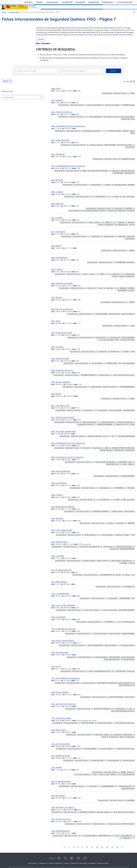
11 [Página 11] (88, 841)
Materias (39, 12)
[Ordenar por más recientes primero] (125, 87)
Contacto (67, 857)
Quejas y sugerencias (55, 857)
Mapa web (74, 857)
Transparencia (43, 857)
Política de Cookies (103, 857)
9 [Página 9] (78, 841)
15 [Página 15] (108, 841)
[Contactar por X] (65, 852)
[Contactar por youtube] (72, 852)
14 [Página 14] (103, 841)
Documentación (52, 12)
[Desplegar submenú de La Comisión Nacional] (133, 12)
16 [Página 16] (113, 841)
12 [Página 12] (93, 841)
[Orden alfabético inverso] (134, 87)
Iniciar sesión (128, 4)
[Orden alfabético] (131, 87)
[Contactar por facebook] (85, 852)
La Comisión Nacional (125, 12)
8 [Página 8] (74, 841)
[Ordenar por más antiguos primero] (128, 87)
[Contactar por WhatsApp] (59, 852)
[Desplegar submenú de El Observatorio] (114, 12)
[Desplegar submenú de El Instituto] (33, 12)
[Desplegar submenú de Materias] (44, 12)
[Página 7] (69, 840)
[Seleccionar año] (19, 102)
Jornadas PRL (81, 12)
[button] (134, 17)
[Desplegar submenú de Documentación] (59, 12)
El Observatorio (107, 12)
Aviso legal (83, 857)
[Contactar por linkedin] (79, 852)
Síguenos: (52, 852)
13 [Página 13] (98, 841)
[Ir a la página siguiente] (118, 840)
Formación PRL (67, 12)
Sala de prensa (32, 857)
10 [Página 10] (82, 841)
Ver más (40, 44)
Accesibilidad (91, 857)
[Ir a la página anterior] (60, 840)
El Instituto (28, 12)
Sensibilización (94, 12)
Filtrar (7, 86)
